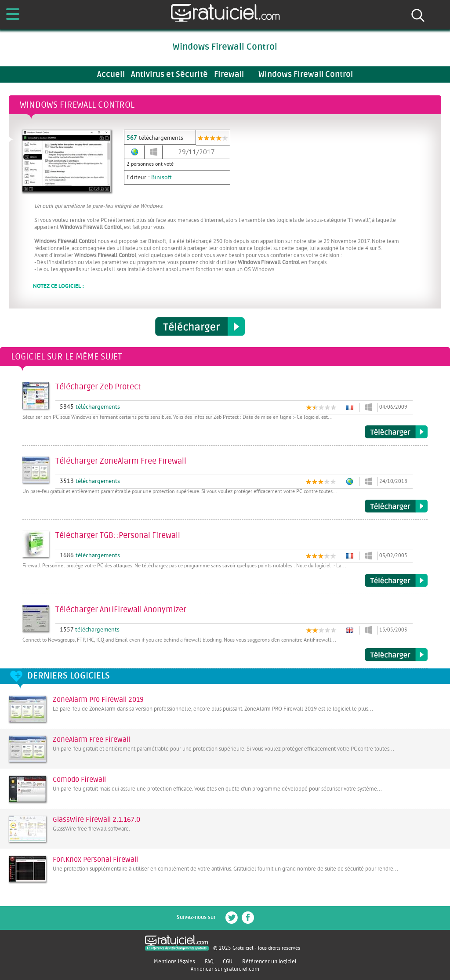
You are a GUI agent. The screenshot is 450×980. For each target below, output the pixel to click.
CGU (228, 962)
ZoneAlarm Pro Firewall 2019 (98, 700)
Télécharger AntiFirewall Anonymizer (396, 655)
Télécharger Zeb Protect (396, 432)
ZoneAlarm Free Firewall (91, 740)
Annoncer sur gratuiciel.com (225, 969)
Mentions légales (174, 962)
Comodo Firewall (79, 780)
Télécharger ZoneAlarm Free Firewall (396, 506)
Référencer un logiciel (269, 962)
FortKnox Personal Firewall (95, 860)
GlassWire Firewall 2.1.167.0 (96, 820)
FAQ (209, 962)
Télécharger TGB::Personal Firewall (396, 581)
